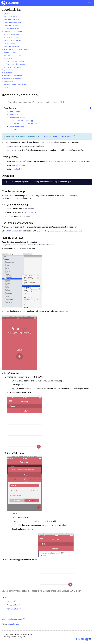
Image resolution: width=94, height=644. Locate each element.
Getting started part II (13, 29)
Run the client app (17, 126)
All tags (7, 88)
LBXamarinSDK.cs (13, 231)
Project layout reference (14, 79)
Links (15, 129)
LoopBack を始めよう (11, 26)
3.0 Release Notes (11, 17)
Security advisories (11, 35)
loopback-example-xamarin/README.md (56, 136)
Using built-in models (12, 46)
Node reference (10, 82)
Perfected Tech (13, 605)
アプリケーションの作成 (11, 37)
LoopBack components (13, 67)
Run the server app (17, 118)
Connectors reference (13, 76)
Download (14, 115)
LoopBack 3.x (11, 10)
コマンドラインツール (11, 70)
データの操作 (8, 58)
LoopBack (16, 169)
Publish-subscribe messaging (15, 85)
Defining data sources (12, 40)
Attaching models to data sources (17, 49)
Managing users (10, 52)
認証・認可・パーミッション (13, 55)
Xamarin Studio (18, 161)
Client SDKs (8, 73)
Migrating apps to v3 (12, 20)
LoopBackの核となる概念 (12, 23)
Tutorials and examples (13, 32)
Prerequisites (15, 112)
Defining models (10, 43)
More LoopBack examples (12, 619)
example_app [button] (13, 624)
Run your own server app (23, 120)
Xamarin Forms (18, 165)
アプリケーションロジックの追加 (14, 61)
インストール (8, 14)
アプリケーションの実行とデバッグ (15, 64)
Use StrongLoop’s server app (25, 123)
